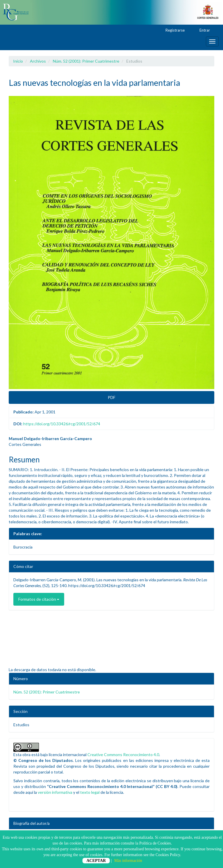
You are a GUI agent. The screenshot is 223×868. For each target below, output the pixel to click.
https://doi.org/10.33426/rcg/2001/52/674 (62, 424)
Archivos (38, 61)
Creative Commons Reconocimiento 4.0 (123, 754)
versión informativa (55, 792)
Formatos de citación (39, 599)
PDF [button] (111, 397)
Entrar (202, 30)
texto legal (90, 792)
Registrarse (172, 30)
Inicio (18, 61)
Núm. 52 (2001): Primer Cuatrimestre (86, 61)
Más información (128, 861)
